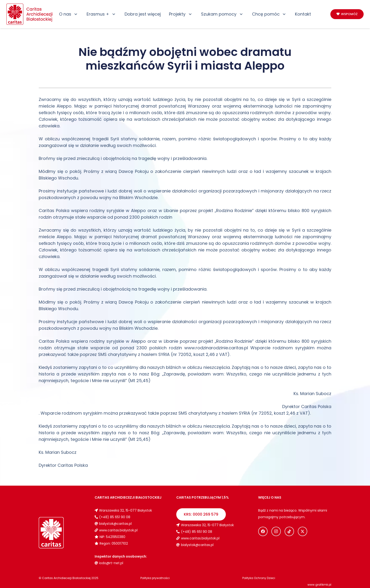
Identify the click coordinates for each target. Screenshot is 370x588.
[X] (303, 531)
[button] (75, 14)
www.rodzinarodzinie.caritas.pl (216, 348)
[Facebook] (263, 531)
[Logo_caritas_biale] (62, 533)
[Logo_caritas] (30, 14)
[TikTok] (289, 531)
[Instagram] (276, 531)
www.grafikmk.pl (319, 585)
